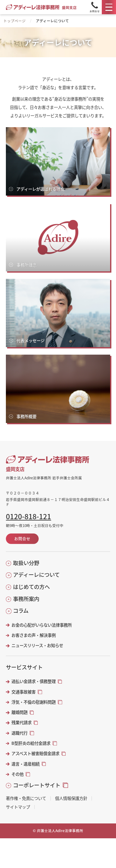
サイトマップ (18, 807)
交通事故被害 (24, 692)
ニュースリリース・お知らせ (37, 645)
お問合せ (22, 539)
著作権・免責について (26, 798)
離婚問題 (19, 712)
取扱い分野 (26, 563)
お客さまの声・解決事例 (34, 635)
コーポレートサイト (37, 785)
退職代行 (19, 733)
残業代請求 (21, 722)
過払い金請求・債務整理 (34, 681)
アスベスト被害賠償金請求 (35, 753)
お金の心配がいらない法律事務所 (42, 625)
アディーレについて (36, 575)
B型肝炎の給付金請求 (31, 743)
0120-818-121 (28, 516)
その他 (17, 774)
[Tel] (95, 7)
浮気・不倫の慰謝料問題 (34, 702)
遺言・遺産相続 (26, 764)
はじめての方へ (31, 587)
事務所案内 (26, 599)
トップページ (15, 21)
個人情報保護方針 (71, 798)
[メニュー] (109, 7)
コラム (21, 611)
